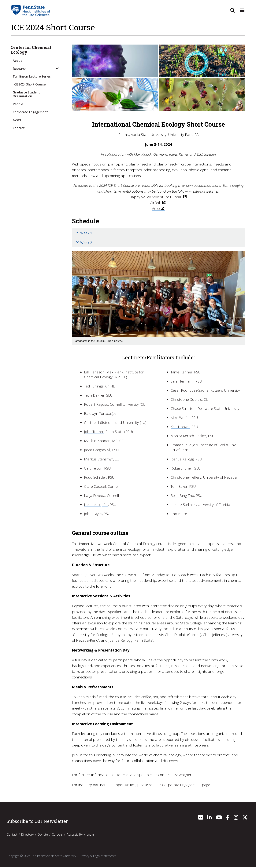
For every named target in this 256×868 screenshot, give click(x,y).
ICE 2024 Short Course (30, 84)
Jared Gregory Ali (98, 451)
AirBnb (156, 203)
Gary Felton (94, 470)
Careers (57, 836)
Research (20, 69)
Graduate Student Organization (26, 94)
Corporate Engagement (30, 112)
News (17, 120)
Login (90, 836)
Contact (19, 128)
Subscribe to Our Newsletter (37, 823)
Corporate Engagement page (186, 786)
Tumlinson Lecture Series (32, 76)
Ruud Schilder (95, 479)
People (18, 104)
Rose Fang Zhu (183, 497)
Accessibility (75, 836)
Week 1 (85, 233)
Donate (43, 836)
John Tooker (94, 433)
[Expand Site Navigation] (242, 10)
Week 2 (85, 244)
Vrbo (156, 208)
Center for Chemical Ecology (31, 50)
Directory (27, 836)
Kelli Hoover (180, 428)
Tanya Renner (182, 373)
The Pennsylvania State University (54, 857)
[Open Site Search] (232, 10)
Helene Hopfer (96, 506)
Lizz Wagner (182, 776)
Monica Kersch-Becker (189, 437)
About (17, 61)
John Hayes (93, 515)
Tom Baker (179, 488)
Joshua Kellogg (183, 460)
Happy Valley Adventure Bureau (156, 197)
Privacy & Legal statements (98, 857)
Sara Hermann (183, 383)
